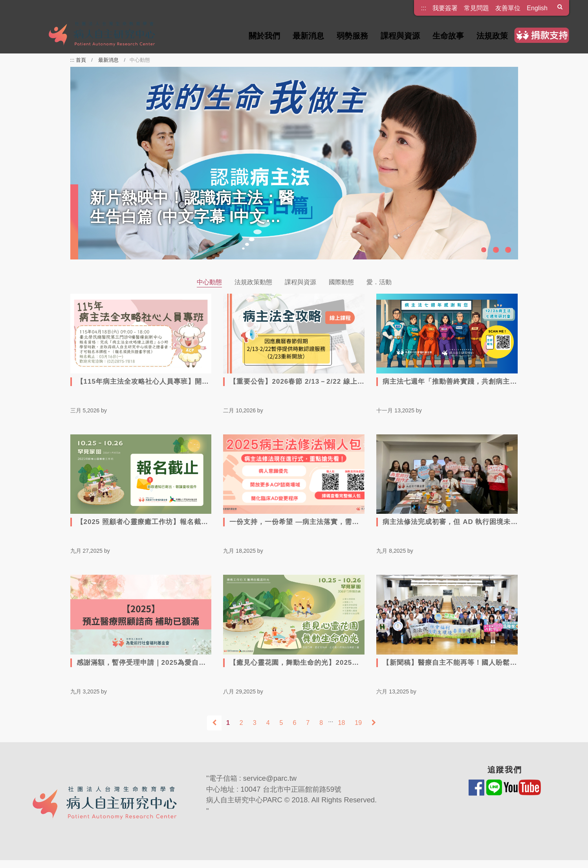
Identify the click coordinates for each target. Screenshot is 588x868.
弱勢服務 (352, 36)
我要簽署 (445, 8)
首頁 (81, 60)
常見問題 (476, 8)
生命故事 (448, 36)
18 (342, 723)
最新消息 (308, 36)
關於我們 (264, 36)
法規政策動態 (253, 282)
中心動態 (209, 282)
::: (424, 5)
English (537, 8)
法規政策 (492, 36)
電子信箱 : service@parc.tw (253, 778)
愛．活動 (379, 282)
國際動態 (341, 282)
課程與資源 (400, 36)
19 (358, 723)
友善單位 (508, 8)
